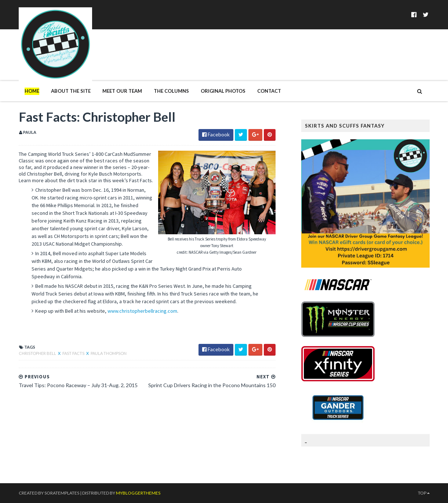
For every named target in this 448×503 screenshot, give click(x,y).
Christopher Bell (38, 353)
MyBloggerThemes (138, 493)
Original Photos (223, 91)
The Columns (171, 91)
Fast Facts (74, 353)
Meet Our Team (122, 91)
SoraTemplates (62, 493)
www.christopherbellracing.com (142, 311)
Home (32, 91)
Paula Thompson (109, 353)
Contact (269, 91)
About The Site (71, 91)
